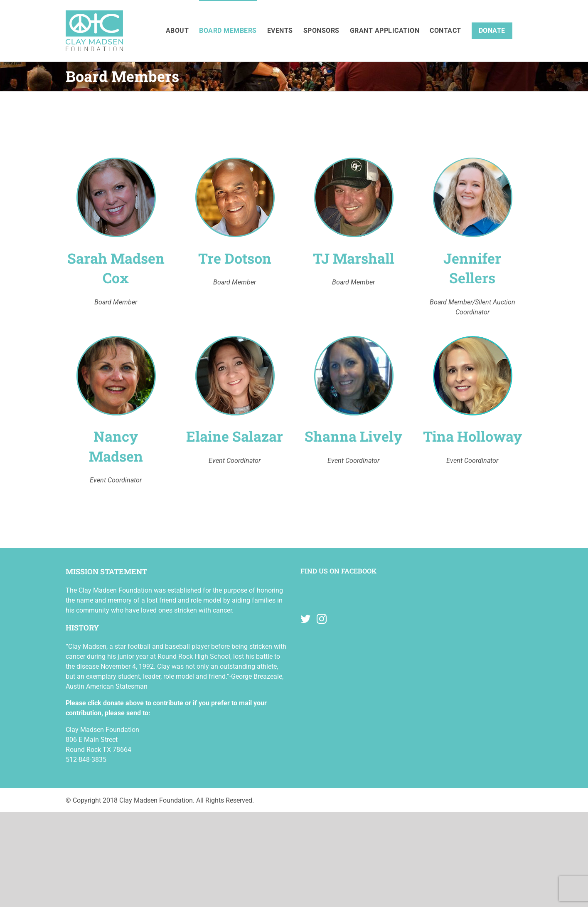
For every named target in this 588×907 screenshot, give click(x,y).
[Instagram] (322, 619)
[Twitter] (305, 619)
